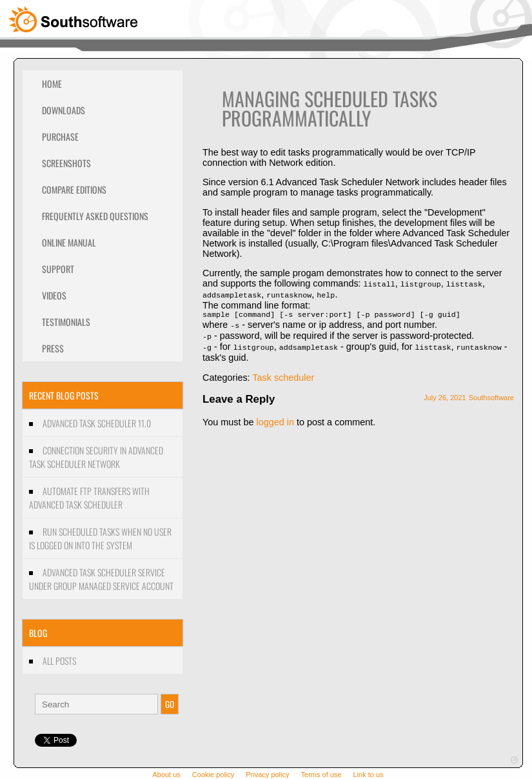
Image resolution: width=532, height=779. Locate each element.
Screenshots (66, 163)
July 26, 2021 (445, 396)
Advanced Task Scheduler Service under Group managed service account (101, 579)
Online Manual (69, 242)
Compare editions (74, 189)
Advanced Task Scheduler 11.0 (97, 423)
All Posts (59, 661)
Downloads (64, 110)
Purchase (60, 137)
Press (53, 348)
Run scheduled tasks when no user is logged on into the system (100, 538)
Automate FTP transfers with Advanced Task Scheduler (89, 498)
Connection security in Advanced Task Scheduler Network (96, 457)
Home (52, 84)
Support (58, 269)
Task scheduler (283, 376)
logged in (275, 420)
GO (170, 704)
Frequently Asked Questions (95, 216)
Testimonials (66, 322)
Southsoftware (491, 396)
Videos (54, 295)
